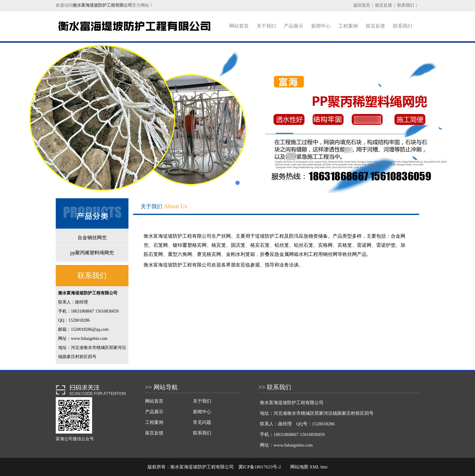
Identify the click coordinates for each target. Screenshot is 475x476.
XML (314, 467)
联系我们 (406, 5)
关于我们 (266, 26)
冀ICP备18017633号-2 (260, 467)
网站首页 (239, 26)
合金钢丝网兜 (92, 238)
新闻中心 (321, 26)
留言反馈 (384, 5)
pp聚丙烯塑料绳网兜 (92, 253)
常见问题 (202, 422)
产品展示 (294, 26)
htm (324, 467)
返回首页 (362, 5)
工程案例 (348, 26)
